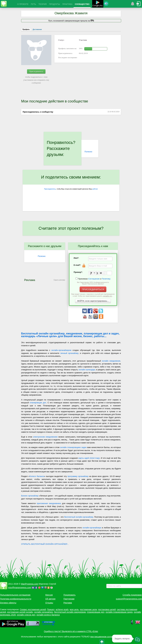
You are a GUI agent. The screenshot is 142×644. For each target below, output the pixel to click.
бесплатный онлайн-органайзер (79, 517)
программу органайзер (78, 476)
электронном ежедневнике (45, 437)
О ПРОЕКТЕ (23, 4)
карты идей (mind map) (89, 458)
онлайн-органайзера (92, 528)
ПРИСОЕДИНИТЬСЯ (93, 289)
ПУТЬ (33, 4)
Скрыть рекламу (59, 280)
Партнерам (69, 599)
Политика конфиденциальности (16, 599)
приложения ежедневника (49, 503)
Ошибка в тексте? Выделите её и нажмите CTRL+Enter (71, 631)
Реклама (68, 603)
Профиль (26, 29)
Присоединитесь (36, 71)
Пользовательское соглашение (15, 595)
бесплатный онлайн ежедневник (70, 612)
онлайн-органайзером (61, 350)
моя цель (74, 610)
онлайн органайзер (44, 612)
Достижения (37, 29)
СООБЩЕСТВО (82, 4)
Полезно (88, 152)
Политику (106, 279)
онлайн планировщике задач (73, 447)
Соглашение (94, 279)
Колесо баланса (37, 476)
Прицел (51, 610)
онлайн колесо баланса (48, 615)
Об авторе (50, 599)
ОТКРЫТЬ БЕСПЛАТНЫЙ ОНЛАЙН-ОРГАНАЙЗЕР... (45, 544)
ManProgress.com (30, 584)
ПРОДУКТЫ (55, 4)
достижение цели (88, 610)
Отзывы (49, 603)
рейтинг (95, 189)
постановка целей (107, 610)
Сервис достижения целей (33, 610)
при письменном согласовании (105, 637)
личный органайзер (69, 353)
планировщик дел (38, 403)
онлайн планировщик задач (119, 612)
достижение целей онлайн (20, 612)
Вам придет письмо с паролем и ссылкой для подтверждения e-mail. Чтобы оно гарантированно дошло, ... (93, 295)
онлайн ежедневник (111, 361)
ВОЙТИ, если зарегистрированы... (93, 301)
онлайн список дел (26, 615)
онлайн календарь (87, 370)
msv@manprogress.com (20, 588)
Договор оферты (8, 603)
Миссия (49, 595)
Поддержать (69, 595)
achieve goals (62, 610)
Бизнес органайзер (30, 496)
